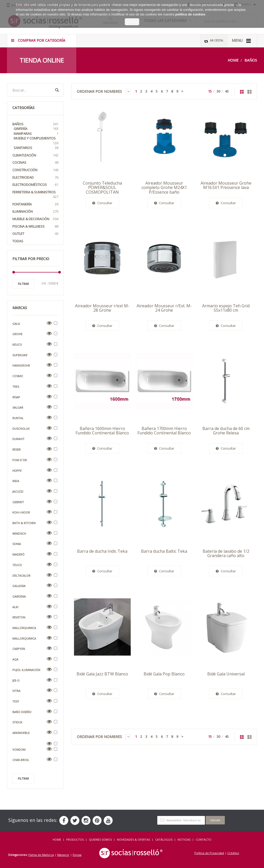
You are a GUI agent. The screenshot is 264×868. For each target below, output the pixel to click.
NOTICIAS (184, 840)
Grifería (36, 129)
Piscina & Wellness (35, 226)
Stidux (17, 722)
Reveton (19, 617)
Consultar (102, 203)
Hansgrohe (21, 365)
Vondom (19, 750)
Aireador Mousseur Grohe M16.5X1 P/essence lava (226, 185)
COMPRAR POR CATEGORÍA (38, 40)
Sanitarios (36, 148)
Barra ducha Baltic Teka (164, 551)
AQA (15, 659)
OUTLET (35, 234)
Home (233, 60)
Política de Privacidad (209, 853)
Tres (16, 387)
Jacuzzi (18, 491)
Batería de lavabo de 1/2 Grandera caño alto (226, 553)
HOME (57, 840)
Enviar (215, 820)
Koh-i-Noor (21, 512)
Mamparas (36, 134)
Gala (16, 324)
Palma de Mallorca (41, 855)
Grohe (17, 334)
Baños (251, 60)
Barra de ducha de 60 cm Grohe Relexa (226, 431)
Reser (16, 449)
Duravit (18, 439)
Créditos (233, 853)
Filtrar (23, 284)
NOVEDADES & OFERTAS (134, 840)
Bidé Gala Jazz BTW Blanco (102, 674)
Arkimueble (21, 733)
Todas (18, 241)
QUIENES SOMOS (100, 840)
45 (227, 91)
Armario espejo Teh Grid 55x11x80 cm (226, 308)
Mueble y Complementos (36, 141)
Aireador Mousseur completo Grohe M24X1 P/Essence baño (164, 188)
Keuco (17, 345)
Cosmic (18, 376)
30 (218, 91)
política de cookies (190, 12)
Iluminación (35, 212)
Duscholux (21, 429)
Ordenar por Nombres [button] (104, 92)
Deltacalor (21, 576)
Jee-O (16, 680)
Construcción (35, 170)
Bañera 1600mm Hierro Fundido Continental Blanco (102, 431)
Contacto (204, 840)
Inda (16, 481)
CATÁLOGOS (164, 840)
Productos (75, 840)
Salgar (18, 407)
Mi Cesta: (214, 41)
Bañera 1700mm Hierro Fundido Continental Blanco (164, 431)
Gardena (19, 596)
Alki (15, 607)
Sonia (17, 544)
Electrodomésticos (35, 185)
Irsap (16, 397)
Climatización (35, 155)
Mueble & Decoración (35, 219)
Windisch (19, 534)
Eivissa (77, 855)
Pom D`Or (20, 460)
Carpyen (19, 649)
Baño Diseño (22, 712)
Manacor (63, 855)
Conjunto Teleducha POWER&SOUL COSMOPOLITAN (102, 188)
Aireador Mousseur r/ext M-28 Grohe (102, 308)
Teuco (17, 565)
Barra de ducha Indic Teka (102, 551)
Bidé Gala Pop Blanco (164, 674)
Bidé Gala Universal (226, 674)
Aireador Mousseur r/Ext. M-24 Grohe (164, 308)
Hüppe (17, 471)
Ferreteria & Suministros (35, 195)
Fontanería (35, 204)
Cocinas (35, 163)
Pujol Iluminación (26, 670)
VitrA (16, 691)
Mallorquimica (24, 628)
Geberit (18, 502)
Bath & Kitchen (24, 523)
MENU (241, 41)
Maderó (18, 554)
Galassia (19, 586)
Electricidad (35, 177)
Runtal (18, 418)
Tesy (16, 701)
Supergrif (20, 355)
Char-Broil (21, 760)
